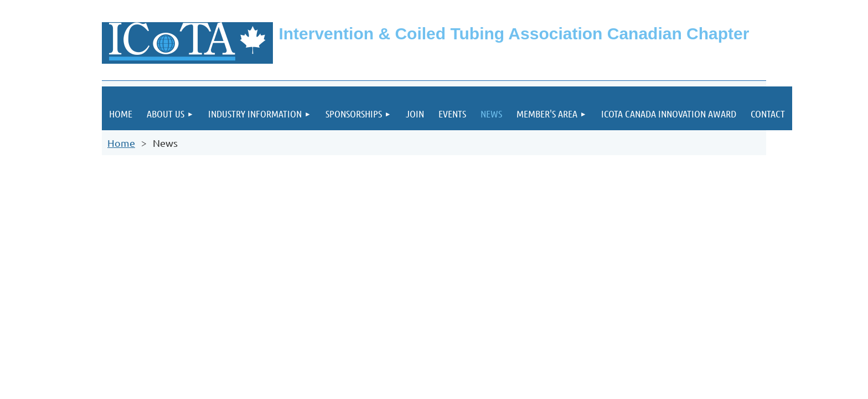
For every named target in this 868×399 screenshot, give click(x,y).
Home (121, 143)
